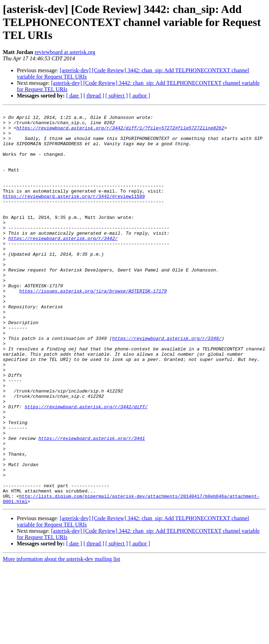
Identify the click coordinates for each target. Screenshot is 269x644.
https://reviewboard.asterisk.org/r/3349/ (167, 384)
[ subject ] (117, 96)
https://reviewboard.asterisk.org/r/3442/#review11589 (74, 214)
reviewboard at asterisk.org (65, 52)
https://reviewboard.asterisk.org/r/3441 (91, 504)
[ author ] (140, 96)
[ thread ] (94, 96)
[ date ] (74, 96)
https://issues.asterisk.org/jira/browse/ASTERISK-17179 (93, 328)
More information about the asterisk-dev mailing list (61, 638)
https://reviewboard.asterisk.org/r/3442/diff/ (86, 467)
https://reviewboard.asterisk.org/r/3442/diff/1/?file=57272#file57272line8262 (120, 132)
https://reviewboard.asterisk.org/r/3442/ (63, 264)
